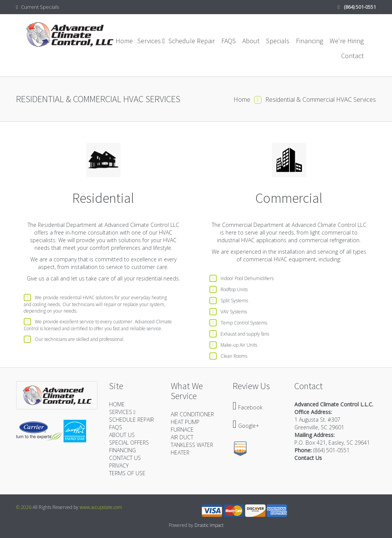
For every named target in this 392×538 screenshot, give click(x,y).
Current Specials (38, 7)
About (251, 41)
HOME (117, 404)
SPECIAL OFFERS (129, 443)
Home (124, 41)
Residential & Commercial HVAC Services (321, 99)
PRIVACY (119, 465)
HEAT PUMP (185, 422)
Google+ (246, 426)
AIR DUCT (182, 437)
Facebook (248, 407)
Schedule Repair (192, 41)
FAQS (229, 41)
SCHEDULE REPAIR (131, 420)
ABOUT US (122, 435)
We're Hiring (347, 41)
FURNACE (182, 430)
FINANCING (122, 450)
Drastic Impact (209, 525)
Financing (310, 41)
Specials (278, 41)
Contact (352, 56)
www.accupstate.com (101, 507)
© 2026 (24, 507)
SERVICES (122, 412)
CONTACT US (125, 458)
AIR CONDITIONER (192, 414)
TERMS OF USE (127, 473)
